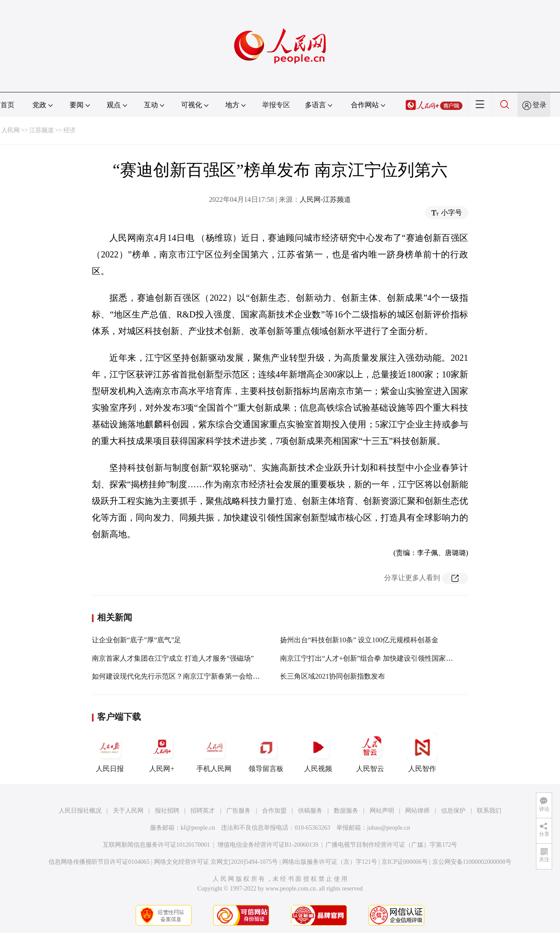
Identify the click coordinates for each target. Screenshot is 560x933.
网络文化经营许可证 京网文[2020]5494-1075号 (216, 862)
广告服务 (238, 811)
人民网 (10, 130)
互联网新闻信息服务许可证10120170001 (156, 845)
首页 (7, 105)
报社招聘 (167, 811)
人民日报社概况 (80, 811)
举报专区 (276, 105)
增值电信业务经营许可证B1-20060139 (268, 845)
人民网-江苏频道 (325, 199)
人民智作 (422, 752)
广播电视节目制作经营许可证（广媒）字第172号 (391, 845)
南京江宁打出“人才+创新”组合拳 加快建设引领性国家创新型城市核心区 (391, 658)
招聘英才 (203, 811)
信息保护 (453, 811)
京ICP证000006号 (405, 862)
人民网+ (162, 752)
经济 (70, 130)
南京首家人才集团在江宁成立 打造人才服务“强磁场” (173, 658)
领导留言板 (266, 752)
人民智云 (370, 752)
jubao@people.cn (388, 828)
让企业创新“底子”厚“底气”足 (136, 640)
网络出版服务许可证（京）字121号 (330, 862)
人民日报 (110, 752)
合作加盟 (274, 811)
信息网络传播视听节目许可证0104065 (99, 862)
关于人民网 (128, 811)
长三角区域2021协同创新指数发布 (332, 676)
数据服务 (346, 811)
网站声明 (382, 811)
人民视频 (318, 752)
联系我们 (489, 811)
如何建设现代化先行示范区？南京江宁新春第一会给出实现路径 (190, 676)
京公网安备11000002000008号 (472, 862)
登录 (539, 105)
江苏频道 (42, 130)
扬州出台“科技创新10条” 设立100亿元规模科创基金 (359, 640)
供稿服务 (310, 811)
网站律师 (417, 811)
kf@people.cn (198, 828)
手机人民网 (214, 752)
